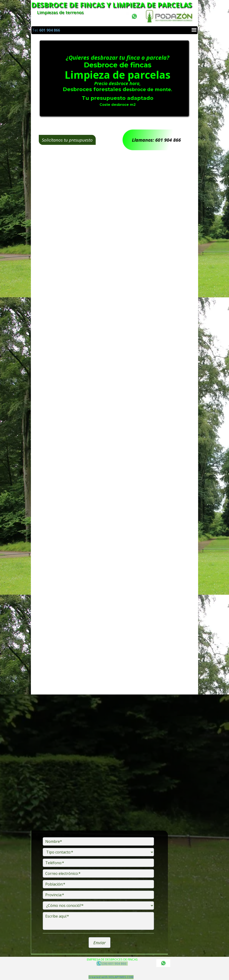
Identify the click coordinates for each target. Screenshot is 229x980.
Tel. (46, 30)
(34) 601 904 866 (112, 963)
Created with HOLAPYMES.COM (111, 977)
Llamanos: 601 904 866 (156, 140)
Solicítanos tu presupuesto (70, 140)
